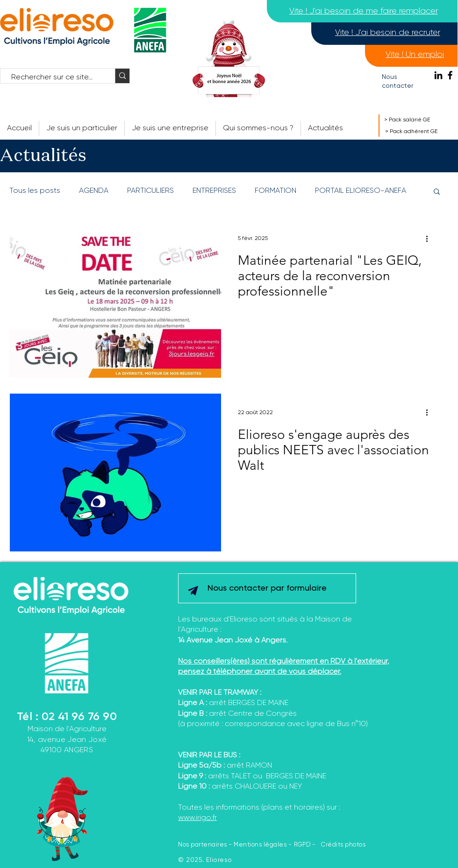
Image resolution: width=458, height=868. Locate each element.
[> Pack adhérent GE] (421, 132)
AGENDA (94, 191)
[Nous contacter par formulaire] (267, 588)
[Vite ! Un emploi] (415, 55)
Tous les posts (35, 191)
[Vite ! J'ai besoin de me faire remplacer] (363, 11)
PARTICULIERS (150, 191)
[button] (258, 129)
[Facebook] (450, 75)
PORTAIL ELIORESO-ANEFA (361, 191)
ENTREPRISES (214, 191)
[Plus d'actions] (430, 239)
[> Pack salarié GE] (418, 120)
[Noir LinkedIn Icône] (438, 75)
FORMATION (276, 191)
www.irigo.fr (197, 818)
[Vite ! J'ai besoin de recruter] (387, 33)
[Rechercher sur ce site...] (53, 78)
